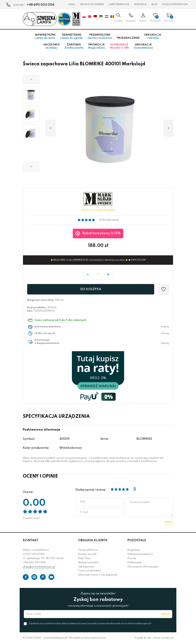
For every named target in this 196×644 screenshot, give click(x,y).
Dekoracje (153, 36)
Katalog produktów (175, 4)
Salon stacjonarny (92, 4)
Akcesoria (52, 46)
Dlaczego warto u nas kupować (98, 575)
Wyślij (169, 522)
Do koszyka (91, 289)
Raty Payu (84, 558)
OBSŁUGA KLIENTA (93, 540)
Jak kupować (86, 567)
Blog (154, 4)
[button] (31, 80)
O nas (72, 4)
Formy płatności (88, 550)
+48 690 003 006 (41, 5)
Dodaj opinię (111, 220)
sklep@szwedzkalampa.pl (39, 567)
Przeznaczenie (128, 38)
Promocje (97, 46)
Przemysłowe (100, 36)
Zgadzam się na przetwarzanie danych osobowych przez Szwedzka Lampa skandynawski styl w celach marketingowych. (90, 623)
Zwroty (132, 558)
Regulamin (134, 550)
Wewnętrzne (45, 36)
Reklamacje (134, 563)
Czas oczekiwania (89, 571)
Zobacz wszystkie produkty (98, 210)
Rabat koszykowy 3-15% (101, 233)
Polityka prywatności (140, 554)
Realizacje (140, 4)
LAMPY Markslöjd (119, 4)
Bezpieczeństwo (88, 563)
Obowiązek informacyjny (143, 567)
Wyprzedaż (119, 46)
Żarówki (74, 46)
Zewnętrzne (72, 36)
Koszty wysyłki (87, 554)
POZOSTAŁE (137, 540)
